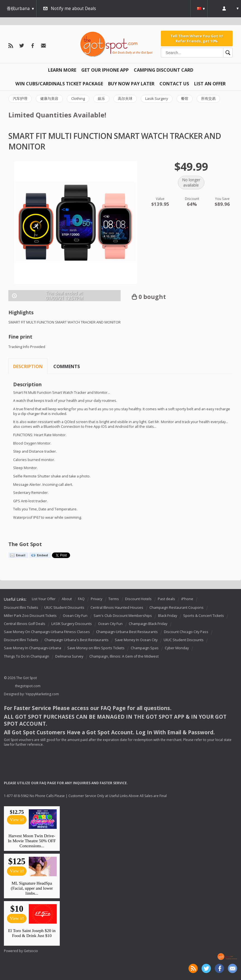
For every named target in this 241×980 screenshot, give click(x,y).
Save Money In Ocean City (136, 640)
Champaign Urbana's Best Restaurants (77, 640)
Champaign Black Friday (148, 624)
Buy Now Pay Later (131, 84)
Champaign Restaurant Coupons (176, 608)
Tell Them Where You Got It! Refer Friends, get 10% (197, 38)
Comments (67, 366)
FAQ (81, 599)
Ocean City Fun (75, 616)
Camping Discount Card (164, 70)
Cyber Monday (177, 648)
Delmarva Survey (69, 656)
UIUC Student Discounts (64, 608)
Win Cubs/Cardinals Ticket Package (59, 84)
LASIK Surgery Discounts (72, 624)
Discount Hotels (138, 599)
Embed (42, 555)
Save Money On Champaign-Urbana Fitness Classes (47, 632)
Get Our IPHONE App (105, 70)
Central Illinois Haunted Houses (117, 608)
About (67, 599)
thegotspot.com (28, 686)
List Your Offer (44, 599)
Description (28, 366)
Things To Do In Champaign (27, 656)
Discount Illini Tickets (21, 608)
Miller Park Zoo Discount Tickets (30, 616)
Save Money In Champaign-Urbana (33, 648)
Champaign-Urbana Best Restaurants (127, 632)
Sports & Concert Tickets (204, 616)
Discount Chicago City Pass (186, 632)
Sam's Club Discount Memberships (123, 616)
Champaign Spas (145, 648)
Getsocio (31, 951)
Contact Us (174, 84)
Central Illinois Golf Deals (25, 624)
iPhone (187, 599)
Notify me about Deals (73, 9)
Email (21, 555)
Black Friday (168, 616)
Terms (114, 599)
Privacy (96, 599)
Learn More (62, 70)
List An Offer (210, 84)
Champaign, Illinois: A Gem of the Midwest (124, 656)
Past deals (166, 599)
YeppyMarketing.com (42, 694)
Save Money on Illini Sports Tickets (96, 648)
